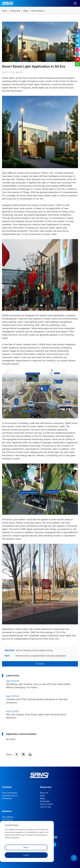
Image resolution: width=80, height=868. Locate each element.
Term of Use (45, 807)
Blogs (26, 11)
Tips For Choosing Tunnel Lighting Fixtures (29, 650)
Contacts (7, 787)
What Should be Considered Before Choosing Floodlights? (35, 656)
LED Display (7, 820)
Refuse (26, 847)
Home (5, 11)
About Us (44, 793)
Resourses (15, 11)
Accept (26, 855)
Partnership (7, 798)
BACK (40, 664)
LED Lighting (8, 817)
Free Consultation (10, 793)
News (43, 796)
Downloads (45, 801)
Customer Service (10, 796)
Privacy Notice (47, 804)
